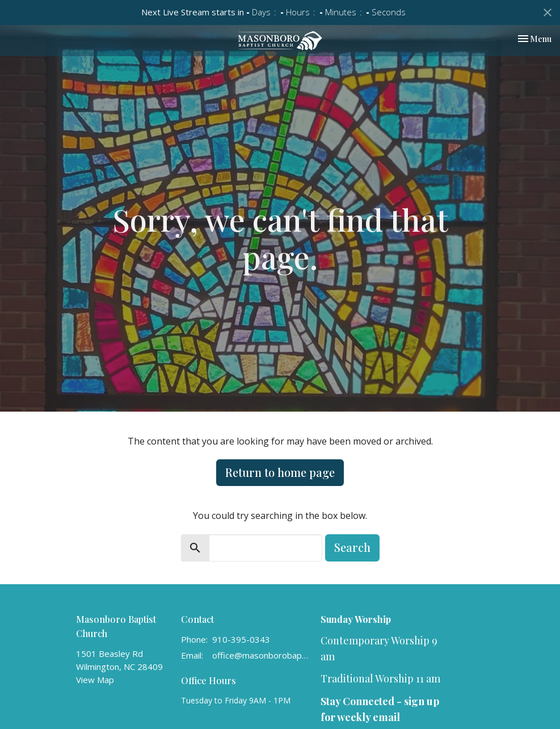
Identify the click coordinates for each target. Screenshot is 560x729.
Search (352, 547)
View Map (95, 680)
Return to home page (280, 472)
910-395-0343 (241, 639)
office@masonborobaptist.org (261, 655)
